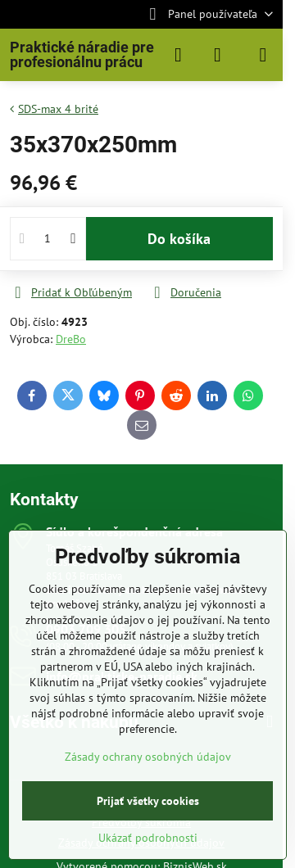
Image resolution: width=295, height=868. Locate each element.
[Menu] (263, 55)
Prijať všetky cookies (148, 801)
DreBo (71, 339)
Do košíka (179, 239)
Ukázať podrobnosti (148, 838)
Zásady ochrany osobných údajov (148, 757)
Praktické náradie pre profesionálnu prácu (82, 55)
